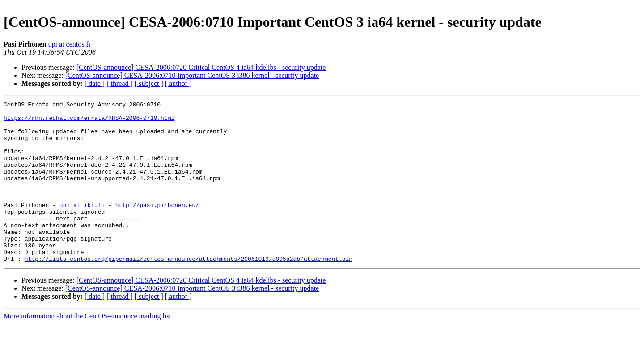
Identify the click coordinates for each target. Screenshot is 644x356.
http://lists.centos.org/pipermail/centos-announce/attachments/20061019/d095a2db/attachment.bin (189, 291)
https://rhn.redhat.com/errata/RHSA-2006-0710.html (89, 122)
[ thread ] (120, 83)
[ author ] (178, 83)
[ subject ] (149, 83)
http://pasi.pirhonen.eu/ (157, 226)
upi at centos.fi (70, 44)
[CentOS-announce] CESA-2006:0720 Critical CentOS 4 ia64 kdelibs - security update (201, 67)
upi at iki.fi (82, 226)
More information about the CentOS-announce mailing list (87, 348)
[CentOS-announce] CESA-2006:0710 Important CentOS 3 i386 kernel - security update (192, 75)
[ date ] (95, 83)
